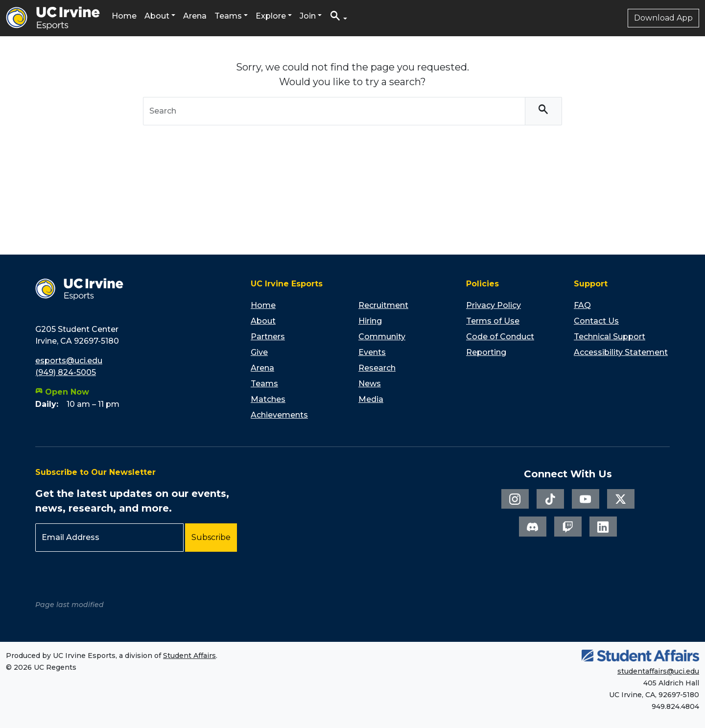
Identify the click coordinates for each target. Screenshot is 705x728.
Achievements (279, 415)
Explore (271, 16)
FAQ (582, 305)
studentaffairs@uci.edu (658, 671)
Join (308, 16)
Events (372, 352)
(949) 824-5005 (66, 372)
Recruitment (383, 305)
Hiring (370, 321)
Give (259, 352)
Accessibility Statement (621, 352)
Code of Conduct (500, 337)
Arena (195, 16)
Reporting (486, 352)
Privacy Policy (493, 305)
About (157, 16)
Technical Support (610, 337)
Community (382, 337)
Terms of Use (493, 321)
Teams (228, 16)
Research (377, 368)
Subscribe (211, 537)
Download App (663, 18)
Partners (268, 337)
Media (371, 399)
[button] (338, 18)
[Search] (543, 111)
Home (124, 16)
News (370, 384)
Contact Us (596, 321)
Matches (268, 399)
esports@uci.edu (69, 361)
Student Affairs (189, 656)
